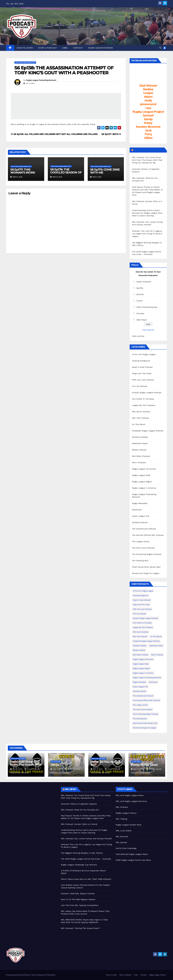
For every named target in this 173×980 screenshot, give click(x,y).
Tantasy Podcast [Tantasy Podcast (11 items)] (140, 691)
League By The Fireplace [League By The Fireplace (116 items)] (143, 627)
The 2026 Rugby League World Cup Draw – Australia (86, 859)
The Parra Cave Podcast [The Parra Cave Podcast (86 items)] (143, 709)
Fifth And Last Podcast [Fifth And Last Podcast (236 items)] (142, 609)
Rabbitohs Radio (140, 443)
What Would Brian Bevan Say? (25, 62)
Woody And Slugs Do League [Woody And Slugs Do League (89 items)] (145, 728)
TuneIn (140, 301)
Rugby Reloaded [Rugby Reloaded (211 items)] (139, 682)
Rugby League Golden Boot (129, 825)
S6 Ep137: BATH (111, 134)
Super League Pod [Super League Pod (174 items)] (140, 687)
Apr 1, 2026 (98, 769)
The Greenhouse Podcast (144, 529)
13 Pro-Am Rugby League (144, 354)
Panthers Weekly (140, 437)
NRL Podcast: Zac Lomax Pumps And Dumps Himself (86, 839)
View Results (148, 330)
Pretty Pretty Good (144, 765)
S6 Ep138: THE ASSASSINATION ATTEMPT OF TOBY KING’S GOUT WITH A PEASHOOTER (64, 70)
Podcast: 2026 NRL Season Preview (78, 894)
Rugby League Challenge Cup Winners (79, 865)
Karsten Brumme (148, 127)
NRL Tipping (121, 819)
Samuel (148, 115)
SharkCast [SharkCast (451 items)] (153, 682)
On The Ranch (139, 424)
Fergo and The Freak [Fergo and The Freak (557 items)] (141, 605)
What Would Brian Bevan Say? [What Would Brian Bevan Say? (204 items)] (145, 723)
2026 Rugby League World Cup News (133, 860)
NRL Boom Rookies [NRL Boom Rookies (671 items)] (141, 632)
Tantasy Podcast (140, 522)
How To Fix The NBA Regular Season (78, 899)
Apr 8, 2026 (18, 769)
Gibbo (148, 138)
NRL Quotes (121, 842)
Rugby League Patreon (101, 48)
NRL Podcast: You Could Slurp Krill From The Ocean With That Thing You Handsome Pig (147, 160)
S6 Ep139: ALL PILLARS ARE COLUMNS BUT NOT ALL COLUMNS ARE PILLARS (54, 134)
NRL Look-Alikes (124, 831)
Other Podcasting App (147, 307)
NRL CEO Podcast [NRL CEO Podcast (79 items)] (140, 636)
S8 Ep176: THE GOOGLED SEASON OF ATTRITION (66, 172)
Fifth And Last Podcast (143, 380)
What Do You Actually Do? (106, 763)
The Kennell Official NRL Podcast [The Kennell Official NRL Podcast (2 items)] (146, 700)
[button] (160, 48)
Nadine (148, 89)
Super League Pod (141, 516)
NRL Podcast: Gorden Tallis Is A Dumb (79, 824)
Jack (148, 130)
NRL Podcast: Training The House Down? (80, 928)
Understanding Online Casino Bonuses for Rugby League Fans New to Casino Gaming (147, 213)
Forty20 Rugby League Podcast (147, 393)
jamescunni (148, 104)
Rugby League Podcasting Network (41, 80)
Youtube (140, 313)
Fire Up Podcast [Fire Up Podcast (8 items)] (139, 614)
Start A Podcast (47, 48)
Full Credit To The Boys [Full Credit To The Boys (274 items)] (142, 623)
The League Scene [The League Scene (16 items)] (140, 705)
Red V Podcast (139, 463)
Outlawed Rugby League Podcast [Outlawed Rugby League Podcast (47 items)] (146, 641)
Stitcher (140, 294)
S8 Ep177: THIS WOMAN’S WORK (23, 171)
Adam (148, 97)
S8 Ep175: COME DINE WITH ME (105, 171)
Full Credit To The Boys (143, 399)
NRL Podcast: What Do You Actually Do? (80, 810)
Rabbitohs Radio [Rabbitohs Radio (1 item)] (156, 646)
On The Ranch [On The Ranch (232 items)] (156, 636)
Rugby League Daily (141, 475)
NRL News (71, 789)
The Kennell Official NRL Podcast (148, 535)
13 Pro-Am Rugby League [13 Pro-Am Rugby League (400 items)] (143, 591)
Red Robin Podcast (141, 456)
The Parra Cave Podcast (143, 548)
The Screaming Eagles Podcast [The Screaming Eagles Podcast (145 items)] (145, 714)
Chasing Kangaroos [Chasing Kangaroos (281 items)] (141, 595)
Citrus (55, 765)
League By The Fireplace (144, 405)
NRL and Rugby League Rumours (131, 801)
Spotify (140, 288)
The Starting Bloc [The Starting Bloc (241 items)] (140, 719)
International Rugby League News (132, 854)
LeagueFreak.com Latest (149, 150)
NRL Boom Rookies (141, 412)
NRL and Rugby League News (130, 795)
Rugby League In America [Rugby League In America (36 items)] (143, 673)
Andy (148, 100)
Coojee (148, 93)
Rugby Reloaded (140, 503)
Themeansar (51, 975)
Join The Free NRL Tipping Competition (80, 905)
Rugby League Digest (142, 482)
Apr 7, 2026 (58, 769)
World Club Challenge (126, 848)
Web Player (142, 320)
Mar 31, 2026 (139, 769)
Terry (148, 134)
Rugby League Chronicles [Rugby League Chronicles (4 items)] (143, 659)
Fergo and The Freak (142, 373)
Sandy (148, 119)
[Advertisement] (32, 804)
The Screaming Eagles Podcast (147, 554)
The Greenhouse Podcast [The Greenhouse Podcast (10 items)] (143, 696)
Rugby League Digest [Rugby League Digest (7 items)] (141, 668)
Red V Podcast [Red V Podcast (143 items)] (157, 655)
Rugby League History (126, 813)
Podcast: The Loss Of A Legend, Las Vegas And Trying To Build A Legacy (147, 234)
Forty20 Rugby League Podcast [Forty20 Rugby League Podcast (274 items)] (145, 618)
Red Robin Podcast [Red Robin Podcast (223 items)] (141, 655)
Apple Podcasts (144, 282)
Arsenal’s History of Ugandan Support (79, 804)
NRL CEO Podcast (141, 418)
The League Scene (141, 541)
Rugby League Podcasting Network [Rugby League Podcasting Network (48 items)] (147, 678)
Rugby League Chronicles (144, 469)
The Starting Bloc (140, 561)
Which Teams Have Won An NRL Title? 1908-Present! (86, 879)
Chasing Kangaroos (141, 361)
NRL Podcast (122, 807)
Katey (148, 123)
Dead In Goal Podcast (142, 367)
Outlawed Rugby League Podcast (148, 431)
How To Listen (25, 48)
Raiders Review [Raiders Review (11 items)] (139, 650)
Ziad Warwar (148, 86)
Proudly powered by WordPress (18, 975)
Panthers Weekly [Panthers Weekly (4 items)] (140, 646)
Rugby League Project (148, 112)
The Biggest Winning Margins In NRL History (82, 853)
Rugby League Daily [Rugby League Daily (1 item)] (141, 664)
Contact (78, 48)
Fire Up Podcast (140, 386)
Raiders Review (139, 450)
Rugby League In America (144, 488)
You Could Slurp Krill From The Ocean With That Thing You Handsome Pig (26, 766)
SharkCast (137, 510)
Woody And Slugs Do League (146, 573)
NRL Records (122, 837)
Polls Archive (138, 336)
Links (65, 48)
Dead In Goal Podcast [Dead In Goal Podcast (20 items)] (142, 600)
